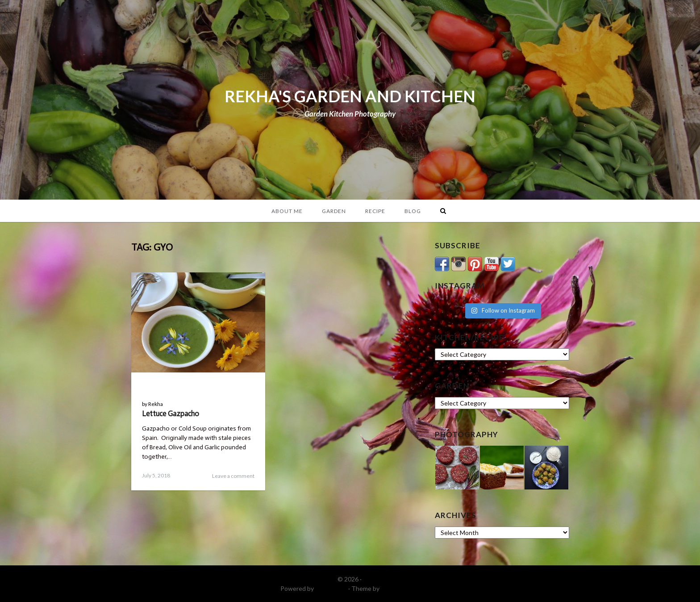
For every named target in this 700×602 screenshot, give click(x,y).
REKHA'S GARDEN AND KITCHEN (350, 96)
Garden (334, 211)
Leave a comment (233, 476)
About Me (287, 211)
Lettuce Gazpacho (171, 414)
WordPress (331, 588)
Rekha (156, 404)
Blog (413, 211)
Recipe (375, 211)
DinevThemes (400, 588)
